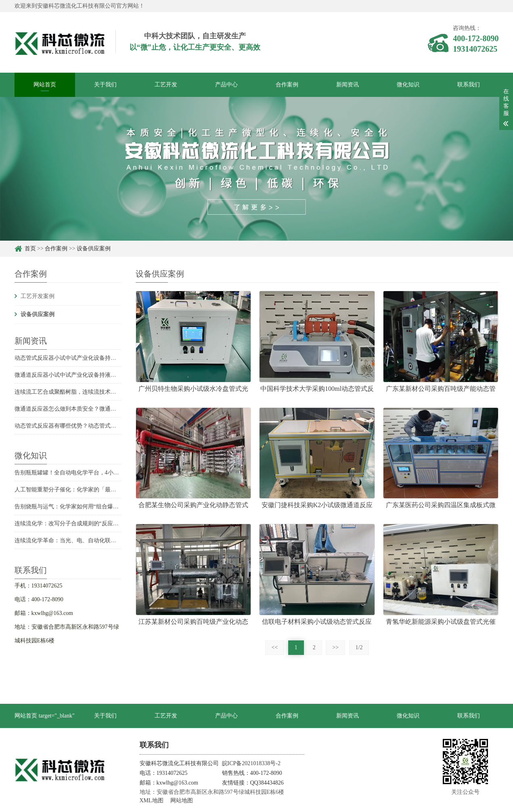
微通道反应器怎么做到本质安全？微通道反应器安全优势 (85, 409)
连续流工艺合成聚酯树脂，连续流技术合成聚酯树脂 (80, 392)
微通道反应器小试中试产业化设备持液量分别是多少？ (82, 375)
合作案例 (287, 85)
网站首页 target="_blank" (45, 716)
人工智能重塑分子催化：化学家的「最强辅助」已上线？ (85, 490)
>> (335, 647)
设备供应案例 (94, 249)
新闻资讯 (348, 85)
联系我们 (469, 85)
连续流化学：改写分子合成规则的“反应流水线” (73, 523)
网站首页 (45, 85)
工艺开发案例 (38, 296)
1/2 (359, 647)
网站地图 (182, 800)
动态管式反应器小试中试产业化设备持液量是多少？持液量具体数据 (99, 358)
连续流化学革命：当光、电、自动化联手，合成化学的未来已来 (94, 540)
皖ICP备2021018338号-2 (251, 763)
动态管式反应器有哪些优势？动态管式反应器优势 (77, 426)
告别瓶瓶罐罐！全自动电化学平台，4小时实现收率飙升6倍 (88, 473)
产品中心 (226, 85)
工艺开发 (166, 85)
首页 (30, 249)
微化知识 (408, 85)
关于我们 (105, 85)
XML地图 (152, 800)
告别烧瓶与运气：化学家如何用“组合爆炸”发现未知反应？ (88, 507)
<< (275, 647)
